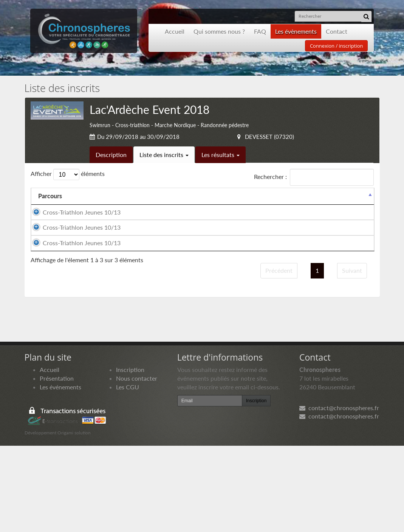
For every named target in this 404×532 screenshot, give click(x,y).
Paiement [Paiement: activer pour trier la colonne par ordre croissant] (326, 205)
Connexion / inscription (337, 46)
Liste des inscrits (164, 155)
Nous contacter (137, 464)
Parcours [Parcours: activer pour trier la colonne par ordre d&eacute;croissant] (50, 205)
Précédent (279, 357)
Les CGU (128, 473)
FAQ (260, 31)
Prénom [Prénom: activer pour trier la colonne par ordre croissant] (134, 205)
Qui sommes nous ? (219, 31)
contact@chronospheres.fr (339, 494)
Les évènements (296, 31)
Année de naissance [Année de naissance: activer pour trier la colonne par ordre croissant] (244, 200)
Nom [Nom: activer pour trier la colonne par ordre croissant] (84, 205)
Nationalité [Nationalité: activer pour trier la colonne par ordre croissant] (202, 205)
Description (111, 155)
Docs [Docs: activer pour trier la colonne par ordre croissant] (360, 205)
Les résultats (221, 155)
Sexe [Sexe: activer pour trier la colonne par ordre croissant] (166, 205)
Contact (337, 31)
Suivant (352, 357)
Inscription (130, 456)
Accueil (175, 31)
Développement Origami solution (58, 519)
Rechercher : (314, 177)
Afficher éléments (68, 174)
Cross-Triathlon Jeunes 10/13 (54, 233)
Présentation (57, 464)
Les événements (60, 473)
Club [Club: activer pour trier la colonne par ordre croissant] (278, 205)
